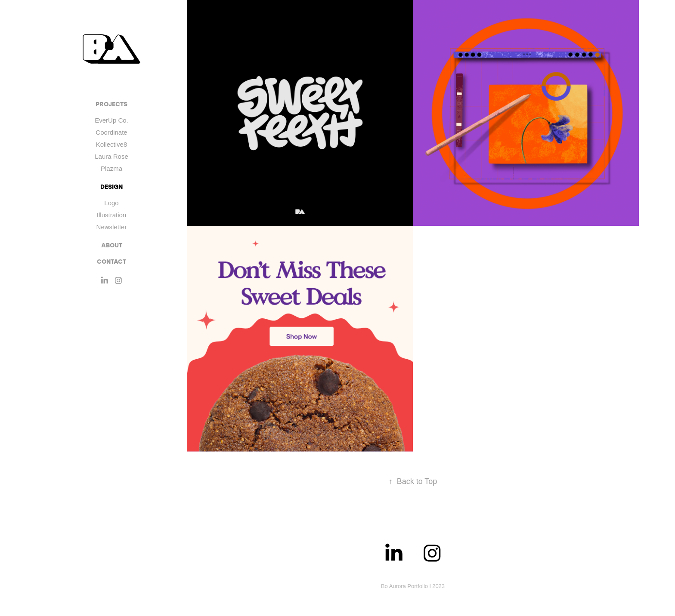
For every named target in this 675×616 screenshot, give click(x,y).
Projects (111, 104)
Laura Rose (111, 156)
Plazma (111, 168)
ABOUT (112, 245)
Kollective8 (112, 144)
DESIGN (111, 186)
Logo (111, 203)
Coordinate (111, 132)
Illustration (111, 215)
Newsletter (112, 227)
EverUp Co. (111, 120)
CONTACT (111, 261)
